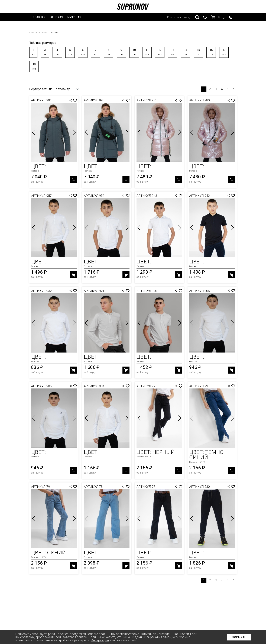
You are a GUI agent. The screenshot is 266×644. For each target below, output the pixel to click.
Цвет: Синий (48, 553)
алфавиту (64, 89)
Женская (56, 17)
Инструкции (100, 640)
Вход (222, 17)
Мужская (74, 17)
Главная (39, 17)
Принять (239, 637)
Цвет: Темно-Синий (207, 455)
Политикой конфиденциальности (164, 634)
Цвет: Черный (156, 452)
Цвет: (38, 166)
